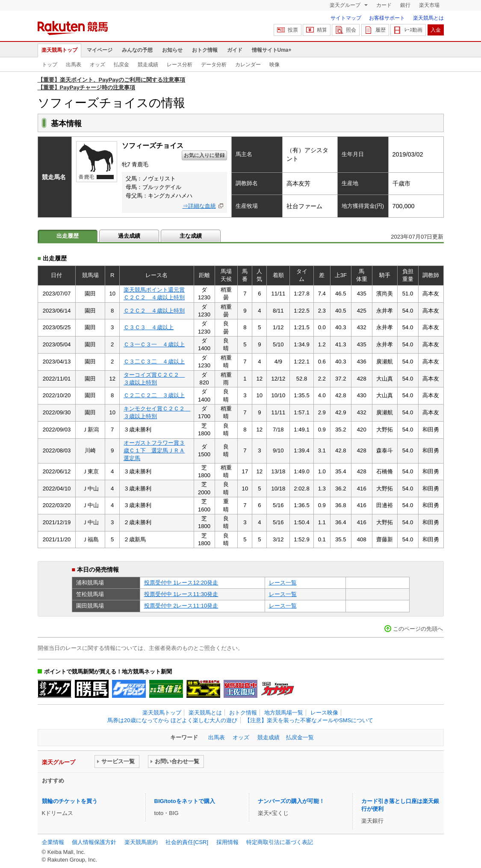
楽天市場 (429, 5)
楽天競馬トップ (59, 50)
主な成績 (191, 236)
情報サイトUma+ (272, 50)
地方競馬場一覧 (284, 713)
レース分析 (180, 65)
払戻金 (121, 65)
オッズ (97, 65)
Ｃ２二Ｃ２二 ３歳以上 (154, 395)
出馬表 (74, 65)
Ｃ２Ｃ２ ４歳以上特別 (154, 311)
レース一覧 (283, 583)
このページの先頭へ (418, 629)
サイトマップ (346, 18)
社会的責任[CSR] (187, 842)
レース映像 (324, 713)
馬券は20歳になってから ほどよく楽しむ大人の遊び (172, 720)
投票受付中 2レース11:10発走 (181, 606)
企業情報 (53, 842)
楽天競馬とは (428, 18)
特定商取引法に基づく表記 (280, 842)
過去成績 (129, 236)
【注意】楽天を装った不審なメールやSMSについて (309, 720)
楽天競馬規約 (141, 842)
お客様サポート (387, 18)
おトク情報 (205, 50)
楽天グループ (346, 5)
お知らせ (172, 50)
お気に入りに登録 (204, 155)
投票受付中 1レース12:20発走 (181, 583)
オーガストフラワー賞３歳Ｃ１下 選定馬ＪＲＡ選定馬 (154, 451)
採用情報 (227, 842)
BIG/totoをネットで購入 (185, 801)
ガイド (235, 50)
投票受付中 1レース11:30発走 (181, 594)
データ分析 (214, 65)
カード (384, 5)
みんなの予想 (137, 50)
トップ (50, 65)
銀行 (405, 5)
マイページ (100, 50)
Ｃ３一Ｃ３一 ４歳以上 (154, 344)
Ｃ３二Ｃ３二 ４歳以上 (154, 362)
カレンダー (248, 65)
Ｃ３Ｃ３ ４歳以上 (149, 327)
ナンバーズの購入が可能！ (291, 801)
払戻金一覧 (300, 737)
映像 (274, 65)
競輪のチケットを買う (70, 801)
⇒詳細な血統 (199, 206)
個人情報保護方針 (94, 842)
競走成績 (148, 65)
